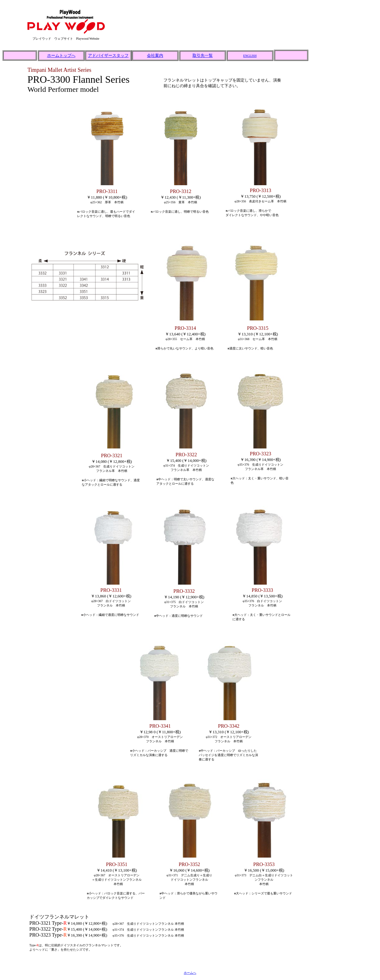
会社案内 (155, 55)
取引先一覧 (203, 55)
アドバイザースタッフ (108, 55)
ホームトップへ (61, 55)
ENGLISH (250, 56)
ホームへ (190, 973)
